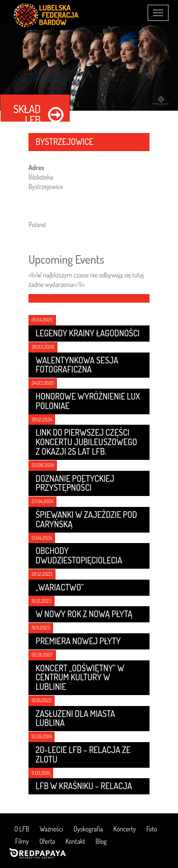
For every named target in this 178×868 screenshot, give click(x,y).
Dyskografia (88, 829)
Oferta (47, 841)
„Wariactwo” (60, 587)
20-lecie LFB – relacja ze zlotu (83, 754)
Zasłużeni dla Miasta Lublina (75, 718)
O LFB (22, 829)
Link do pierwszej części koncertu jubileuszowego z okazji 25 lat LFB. (86, 442)
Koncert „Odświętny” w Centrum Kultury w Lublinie (80, 677)
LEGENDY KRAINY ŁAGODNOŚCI (88, 333)
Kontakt (75, 841)
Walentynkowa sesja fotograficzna (77, 365)
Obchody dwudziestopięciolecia (79, 555)
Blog (101, 841)
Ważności (52, 829)
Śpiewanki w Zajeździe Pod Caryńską (86, 519)
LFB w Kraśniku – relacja (84, 786)
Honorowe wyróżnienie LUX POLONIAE (88, 401)
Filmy (22, 841)
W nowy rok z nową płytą (84, 614)
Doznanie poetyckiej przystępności (75, 483)
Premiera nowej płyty (78, 641)
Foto (151, 829)
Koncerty (125, 829)
